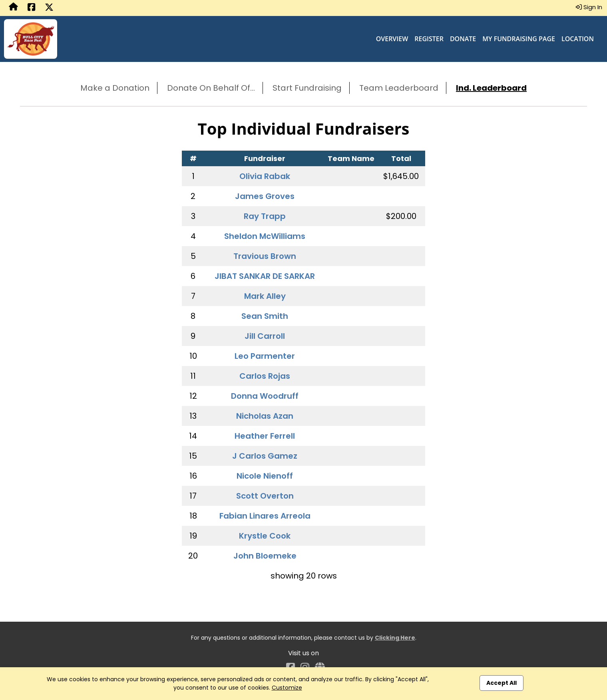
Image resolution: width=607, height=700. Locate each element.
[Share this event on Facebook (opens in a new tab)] (31, 8)
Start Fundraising (307, 88)
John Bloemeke (265, 556)
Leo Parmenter (265, 356)
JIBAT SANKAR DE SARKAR (265, 276)
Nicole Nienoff (265, 476)
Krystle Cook (265, 536)
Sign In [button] (589, 7)
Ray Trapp (265, 216)
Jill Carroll (265, 336)
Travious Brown (265, 256)
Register (429, 39)
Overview (392, 39)
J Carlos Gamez (265, 456)
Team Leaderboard (399, 88)
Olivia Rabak (265, 176)
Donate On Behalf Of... (211, 88)
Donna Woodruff (265, 396)
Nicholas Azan (265, 416)
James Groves (265, 196)
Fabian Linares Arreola (265, 516)
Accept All (502, 683)
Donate (463, 39)
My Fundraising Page (519, 39)
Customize (287, 688)
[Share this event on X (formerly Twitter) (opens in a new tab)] (49, 8)
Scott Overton (265, 496)
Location (578, 39)
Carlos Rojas (265, 376)
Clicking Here (395, 638)
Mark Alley (265, 296)
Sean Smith (265, 316)
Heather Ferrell (265, 436)
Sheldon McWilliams (265, 236)
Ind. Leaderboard (491, 88)
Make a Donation (115, 88)
